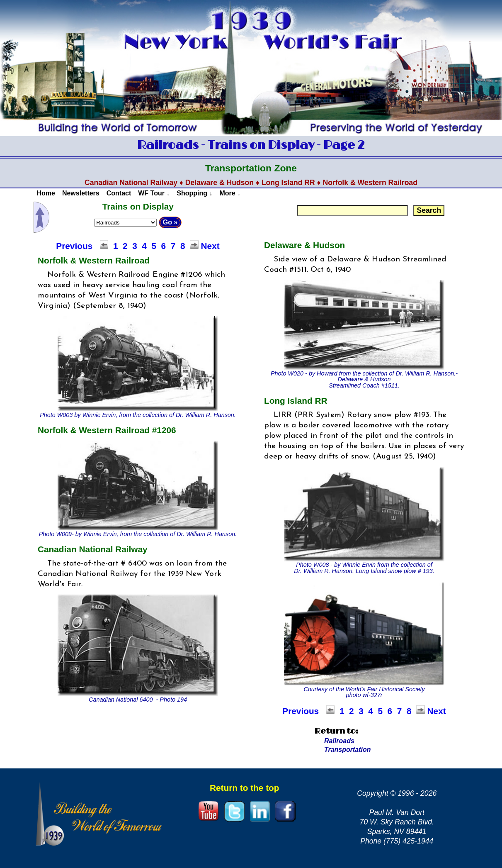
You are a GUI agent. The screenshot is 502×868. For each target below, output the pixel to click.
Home (46, 193)
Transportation (348, 750)
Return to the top (245, 788)
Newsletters (81, 193)
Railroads (339, 741)
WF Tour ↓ (154, 193)
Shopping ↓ (194, 193)
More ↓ (230, 193)
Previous (74, 246)
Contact (119, 193)
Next (210, 246)
